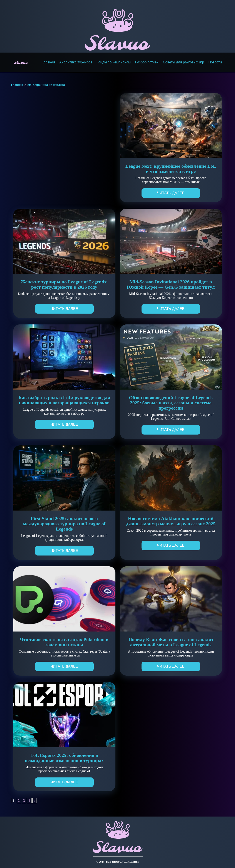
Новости (215, 62)
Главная (48, 62)
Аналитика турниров (76, 62)
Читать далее (171, 193)
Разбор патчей (147, 62)
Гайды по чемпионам (114, 62)
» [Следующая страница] (35, 801)
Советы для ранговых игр (183, 62)
